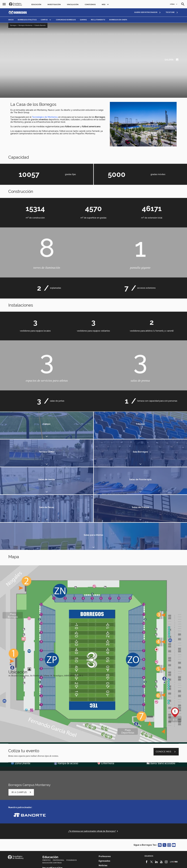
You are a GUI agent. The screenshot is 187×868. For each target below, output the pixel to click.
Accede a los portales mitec (27, 825)
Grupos (46, 788)
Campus (44, 20)
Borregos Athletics (27, 20)
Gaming (83, 20)
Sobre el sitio (120, 863)
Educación (36, 5)
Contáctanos (18, 822)
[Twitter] (152, 779)
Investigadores (59, 788)
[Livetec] (174, 779)
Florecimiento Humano (67, 797)
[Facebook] (147, 779)
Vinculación (73, 5)
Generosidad (48, 797)
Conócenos (90, 5)
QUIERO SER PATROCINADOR (146, 12)
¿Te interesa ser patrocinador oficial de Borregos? (94, 748)
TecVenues (58, 810)
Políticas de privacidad (83, 863)
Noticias (103, 782)
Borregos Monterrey (26, 25)
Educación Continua (52, 780)
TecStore (47, 810)
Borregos (13, 25)
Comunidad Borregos (66, 20)
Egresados (104, 778)
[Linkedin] (156, 779)
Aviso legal (66, 863)
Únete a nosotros (108, 787)
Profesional (59, 777)
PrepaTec (47, 777)
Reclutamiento (98, 20)
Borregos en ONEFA (118, 20)
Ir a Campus (22, 709)
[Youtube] (161, 779)
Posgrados (72, 777)
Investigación (54, 5)
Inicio (11, 20)
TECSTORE (170, 12)
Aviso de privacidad (104, 863)
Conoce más (166, 668)
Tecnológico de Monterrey (45, 117)
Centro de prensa (74, 810)
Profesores (105, 773)
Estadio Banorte (40, 25)
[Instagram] (166, 779)
